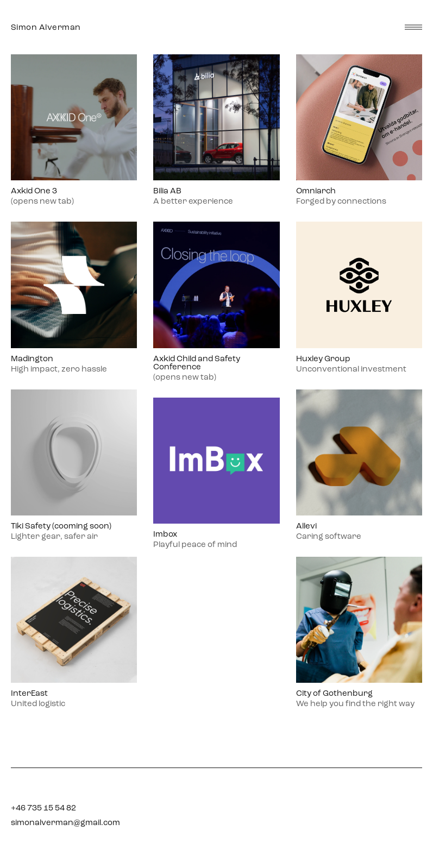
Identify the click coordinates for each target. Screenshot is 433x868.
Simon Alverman (46, 27)
